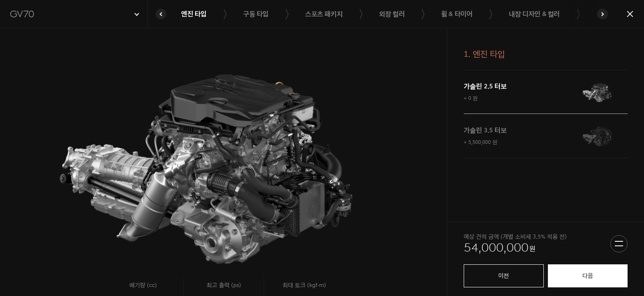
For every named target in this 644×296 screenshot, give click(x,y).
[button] (74, 14)
